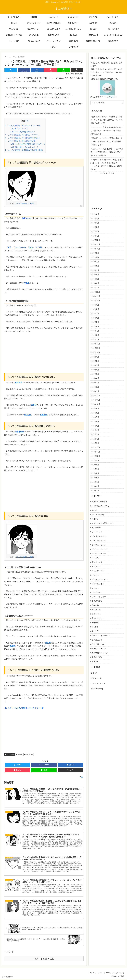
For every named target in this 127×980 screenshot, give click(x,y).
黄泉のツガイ (97, 657)
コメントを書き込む (44, 960)
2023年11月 (95, 348)
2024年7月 (95, 314)
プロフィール (109, 974)
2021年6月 (95, 473)
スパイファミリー (99, 553)
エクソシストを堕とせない (102, 523)
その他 (94, 510)
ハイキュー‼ (97, 575)
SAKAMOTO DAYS (99, 502)
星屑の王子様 (97, 640)
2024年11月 (95, 296)
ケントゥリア (97, 532)
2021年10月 (95, 456)
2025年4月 (95, 275)
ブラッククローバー (100, 579)
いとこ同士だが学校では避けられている (28, 144)
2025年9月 (95, 253)
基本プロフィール (19, 129)
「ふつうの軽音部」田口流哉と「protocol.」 (23, 135)
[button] (122, 103)
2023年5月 (95, 374)
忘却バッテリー (98, 618)
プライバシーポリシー (96, 974)
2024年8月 (95, 309)
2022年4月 (95, 430)
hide (27, 121)
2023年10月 (95, 352)
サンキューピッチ (99, 545)
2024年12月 (95, 292)
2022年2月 (95, 439)
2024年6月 (95, 318)
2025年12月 (95, 240)
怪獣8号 (95, 627)
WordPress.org (97, 689)
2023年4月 (95, 378)
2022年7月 (95, 417)
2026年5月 (95, 218)
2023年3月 (95, 383)
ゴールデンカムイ (99, 541)
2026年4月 (95, 223)
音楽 (31, 754)
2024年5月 (95, 322)
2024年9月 (95, 305)
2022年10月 (95, 404)
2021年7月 (95, 469)
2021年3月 (95, 486)
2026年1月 (95, 236)
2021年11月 (95, 452)
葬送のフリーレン (99, 649)
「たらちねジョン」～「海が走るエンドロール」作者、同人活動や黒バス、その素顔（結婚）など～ (107, 120)
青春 (26, 754)
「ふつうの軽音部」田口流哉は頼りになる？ (23, 138)
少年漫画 (19, 754)
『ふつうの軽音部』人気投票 (25, 203)
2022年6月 (95, 421)
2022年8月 (95, 413)
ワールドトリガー (99, 597)
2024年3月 (95, 331)
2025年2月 (95, 283)
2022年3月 (95, 434)
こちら (111, 97)
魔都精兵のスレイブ (100, 653)
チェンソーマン (98, 571)
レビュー (95, 588)
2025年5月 (95, 270)
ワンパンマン (97, 592)
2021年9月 (95, 460)
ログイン (94, 673)
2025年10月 (95, 249)
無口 (31, 247)
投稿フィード (96, 678)
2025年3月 (95, 279)
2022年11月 (95, 400)
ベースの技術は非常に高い (23, 132)
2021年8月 (95, 465)
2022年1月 (95, 443)
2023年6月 (95, 370)
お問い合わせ (120, 974)
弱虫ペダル (96, 614)
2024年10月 (95, 300)
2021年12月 (95, 447)
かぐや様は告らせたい (101, 506)
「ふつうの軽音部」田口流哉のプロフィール (23, 126)
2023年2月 (95, 387)
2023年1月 (95, 391)
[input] (107, 103)
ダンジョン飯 (97, 562)
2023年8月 (95, 361)
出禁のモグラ (97, 601)
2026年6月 (95, 214)
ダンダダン (96, 566)
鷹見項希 (18, 383)
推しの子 (95, 631)
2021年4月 (95, 482)
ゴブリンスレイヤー (100, 536)
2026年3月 (95, 227)
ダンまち (95, 558)
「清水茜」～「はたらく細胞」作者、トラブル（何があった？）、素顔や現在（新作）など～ (107, 141)
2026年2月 (95, 231)
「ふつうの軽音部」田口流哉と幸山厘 (20, 141)
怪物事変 (95, 623)
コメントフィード (98, 683)
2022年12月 (95, 396)
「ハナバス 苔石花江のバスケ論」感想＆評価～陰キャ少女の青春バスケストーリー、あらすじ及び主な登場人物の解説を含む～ (107, 165)
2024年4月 (95, 326)
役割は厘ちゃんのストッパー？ (24, 147)
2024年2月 (95, 335)
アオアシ (95, 519)
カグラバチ (96, 528)
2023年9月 (95, 357)
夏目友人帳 (96, 610)
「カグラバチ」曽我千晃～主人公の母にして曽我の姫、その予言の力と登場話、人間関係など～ (107, 131)
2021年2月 (95, 491)
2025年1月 (95, 288)
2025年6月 (95, 266)
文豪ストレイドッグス (101, 636)
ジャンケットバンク (100, 549)
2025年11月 (95, 244)
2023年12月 (95, 344)
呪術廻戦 (95, 605)
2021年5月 (95, 478)
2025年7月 (95, 262)
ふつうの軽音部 (10, 754)
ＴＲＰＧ (95, 661)
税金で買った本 (98, 644)
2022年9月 (95, 409)
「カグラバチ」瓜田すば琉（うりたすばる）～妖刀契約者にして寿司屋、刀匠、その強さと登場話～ (107, 152)
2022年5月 (95, 426)
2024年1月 (95, 339)
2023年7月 (95, 365)
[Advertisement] (44, 350)
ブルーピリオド (98, 584)
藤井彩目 (27, 415)
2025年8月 (95, 257)
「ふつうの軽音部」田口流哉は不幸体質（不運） (25, 150)
